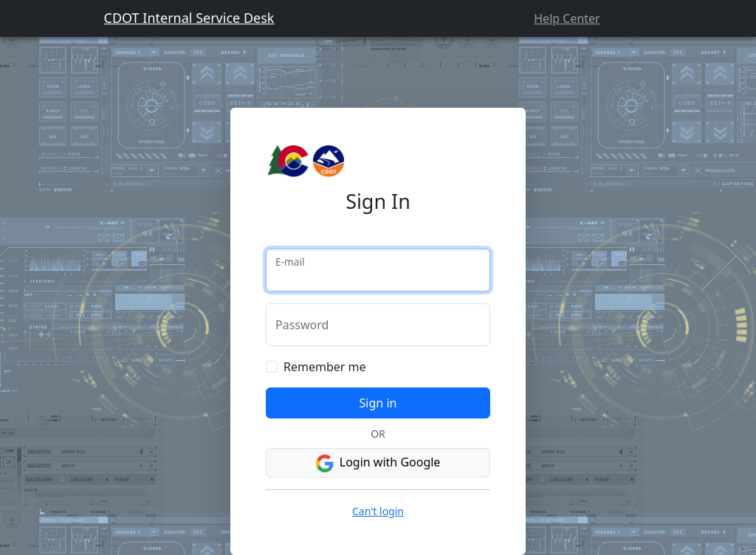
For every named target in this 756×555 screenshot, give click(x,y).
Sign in (378, 403)
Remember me (325, 367)
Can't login (378, 511)
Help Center (567, 18)
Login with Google (378, 463)
